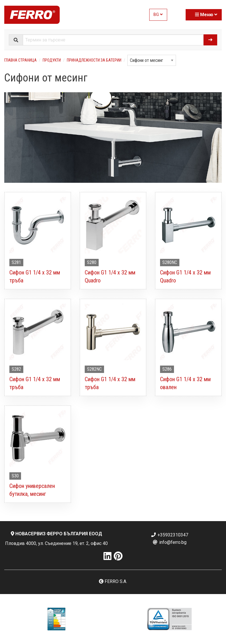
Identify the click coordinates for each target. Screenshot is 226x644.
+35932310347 (169, 535)
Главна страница (20, 60)
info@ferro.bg (169, 542)
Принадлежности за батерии (94, 60)
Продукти (52, 60)
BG (158, 15)
